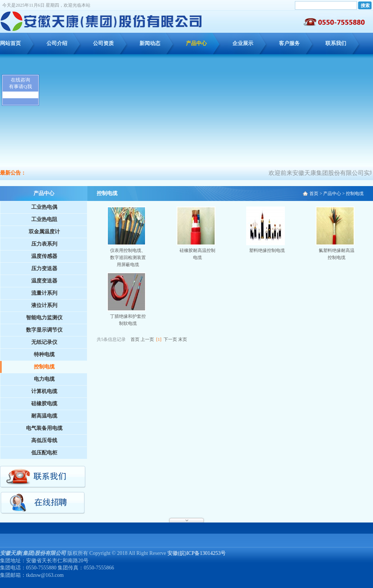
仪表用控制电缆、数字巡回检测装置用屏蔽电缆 (128, 258)
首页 (314, 194)
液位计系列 (44, 305)
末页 (183, 339)
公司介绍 (57, 43)
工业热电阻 (44, 219)
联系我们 (336, 43)
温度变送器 (44, 281)
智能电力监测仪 (44, 318)
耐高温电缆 (44, 416)
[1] (159, 339)
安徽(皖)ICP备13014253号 (197, 553)
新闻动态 (150, 43)
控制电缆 (44, 367)
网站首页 (10, 43)
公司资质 (103, 43)
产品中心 (196, 43)
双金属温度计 (44, 232)
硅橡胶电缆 (44, 404)
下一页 (170, 339)
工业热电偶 (44, 207)
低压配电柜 (44, 453)
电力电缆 (44, 379)
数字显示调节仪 (44, 330)
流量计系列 (44, 293)
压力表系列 (44, 244)
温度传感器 (44, 256)
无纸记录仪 (44, 342)
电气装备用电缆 (44, 428)
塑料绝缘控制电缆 (267, 250)
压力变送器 (44, 269)
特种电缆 (44, 354)
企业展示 (243, 43)
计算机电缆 (44, 391)
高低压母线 (44, 440)
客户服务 (289, 43)
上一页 (147, 339)
